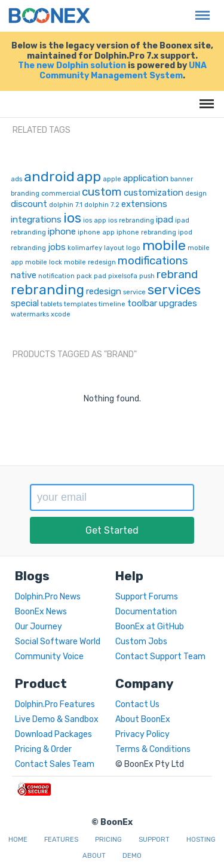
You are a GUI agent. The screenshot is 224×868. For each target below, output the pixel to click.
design (196, 194)
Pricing (108, 840)
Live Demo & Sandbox (57, 719)
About (94, 856)
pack (84, 276)
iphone (62, 232)
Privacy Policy (142, 734)
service (134, 292)
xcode (61, 314)
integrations (36, 220)
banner (182, 179)
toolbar (142, 303)
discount (29, 204)
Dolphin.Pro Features (55, 704)
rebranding (47, 290)
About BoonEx (143, 719)
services (174, 290)
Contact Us (137, 704)
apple (112, 179)
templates (80, 304)
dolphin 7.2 (102, 205)
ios (72, 218)
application (146, 178)
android (49, 176)
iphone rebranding (146, 232)
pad (100, 276)
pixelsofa (123, 276)
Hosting (201, 840)
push (147, 276)
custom (102, 192)
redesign (104, 291)
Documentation (146, 612)
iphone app (96, 232)
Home (18, 840)
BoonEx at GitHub (150, 627)
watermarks (30, 314)
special (25, 303)
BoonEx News (41, 612)
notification (56, 276)
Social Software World (58, 642)
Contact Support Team (160, 657)
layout (114, 248)
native (24, 275)
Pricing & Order (43, 749)
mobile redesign (90, 262)
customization (154, 193)
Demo (132, 856)
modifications (153, 261)
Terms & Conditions (153, 749)
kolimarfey (85, 248)
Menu (200, 9)
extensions (144, 204)
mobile (164, 245)
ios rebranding (131, 220)
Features (61, 840)
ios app (95, 220)
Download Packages (53, 734)
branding (25, 194)
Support (154, 840)
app (89, 176)
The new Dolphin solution (72, 66)
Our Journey (39, 627)
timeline (112, 304)
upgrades (178, 303)
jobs (57, 247)
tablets (51, 304)
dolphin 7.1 (66, 205)
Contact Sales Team (55, 764)
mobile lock (44, 262)
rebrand (177, 274)
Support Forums (147, 597)
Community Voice (49, 657)
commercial (61, 194)
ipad (165, 220)
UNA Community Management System (123, 71)
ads (16, 179)
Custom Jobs (141, 642)
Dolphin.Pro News (48, 597)
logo (133, 248)
